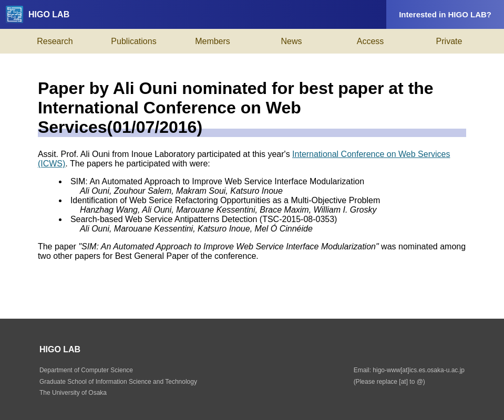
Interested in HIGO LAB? (445, 14)
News (291, 41)
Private (449, 41)
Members (213, 41)
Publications (133, 41)
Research (55, 41)
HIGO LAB (38, 14)
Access (371, 41)
